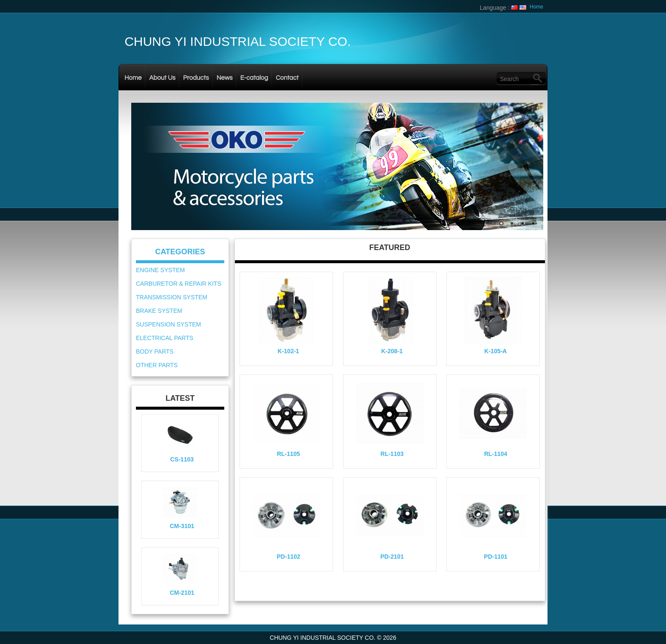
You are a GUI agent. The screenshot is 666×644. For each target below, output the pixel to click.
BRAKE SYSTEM (159, 311)
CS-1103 (182, 459)
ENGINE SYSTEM (160, 270)
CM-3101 (182, 526)
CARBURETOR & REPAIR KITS (179, 284)
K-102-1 (289, 351)
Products (196, 78)
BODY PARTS (155, 352)
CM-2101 (182, 593)
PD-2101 (392, 557)
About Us (162, 78)
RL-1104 (496, 454)
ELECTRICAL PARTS (165, 338)
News (225, 78)
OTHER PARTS (157, 365)
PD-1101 (495, 557)
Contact (287, 78)
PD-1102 (289, 557)
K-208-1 (392, 351)
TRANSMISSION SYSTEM (172, 297)
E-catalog (254, 78)
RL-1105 (288, 454)
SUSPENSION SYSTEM (168, 324)
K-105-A (495, 351)
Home (536, 7)
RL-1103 (392, 454)
